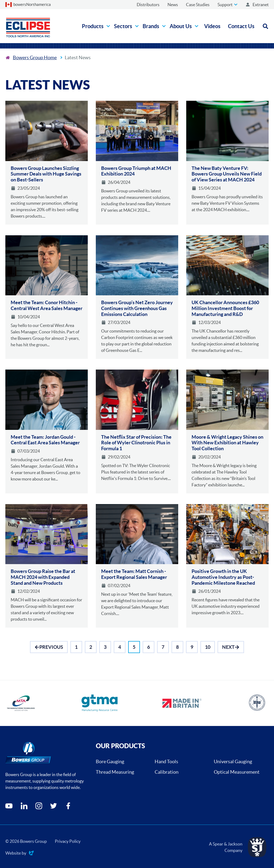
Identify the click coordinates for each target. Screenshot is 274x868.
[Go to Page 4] (120, 647)
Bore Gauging (110, 761)
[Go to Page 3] (105, 647)
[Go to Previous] (49, 647)
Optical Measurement (237, 772)
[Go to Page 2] (91, 647)
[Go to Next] (231, 647)
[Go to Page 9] (192, 647)
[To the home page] (31, 57)
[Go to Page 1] (76, 647)
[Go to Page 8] (177, 647)
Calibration (167, 772)
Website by (20, 853)
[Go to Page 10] (208, 647)
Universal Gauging (233, 761)
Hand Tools (166, 761)
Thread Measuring (115, 772)
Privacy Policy (68, 841)
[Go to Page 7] (163, 647)
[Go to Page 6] (149, 647)
